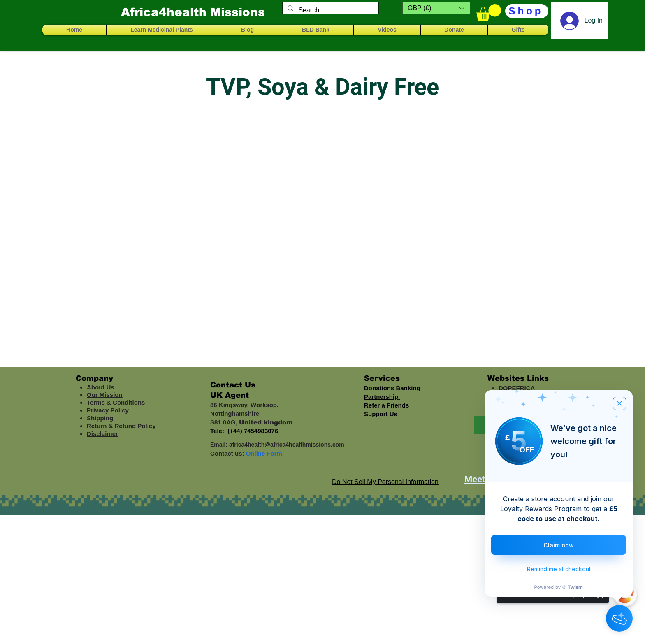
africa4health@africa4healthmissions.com (287, 445)
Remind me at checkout (559, 569)
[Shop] (527, 11)
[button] (436, 8)
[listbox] (436, 8)
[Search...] (330, 10)
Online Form (264, 453)
